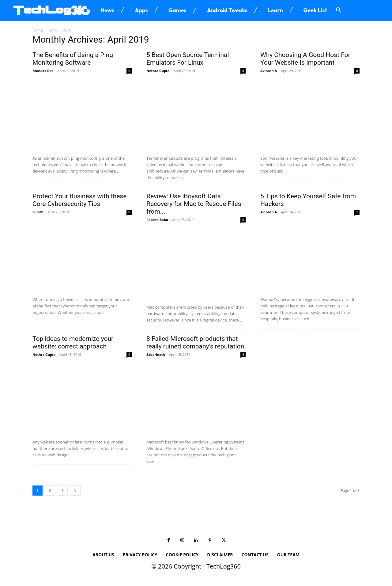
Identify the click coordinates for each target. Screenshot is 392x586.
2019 (53, 30)
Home (38, 30)
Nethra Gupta (158, 71)
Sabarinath (156, 354)
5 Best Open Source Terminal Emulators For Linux (188, 59)
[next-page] (75, 491)
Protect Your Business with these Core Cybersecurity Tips (79, 200)
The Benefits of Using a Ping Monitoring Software (73, 59)
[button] (339, 10)
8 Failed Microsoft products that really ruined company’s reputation (195, 342)
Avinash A (269, 71)
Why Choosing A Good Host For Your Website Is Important (305, 59)
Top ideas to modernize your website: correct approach (73, 342)
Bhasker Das (43, 71)
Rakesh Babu (157, 220)
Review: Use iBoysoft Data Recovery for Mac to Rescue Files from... (194, 204)
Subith (38, 212)
